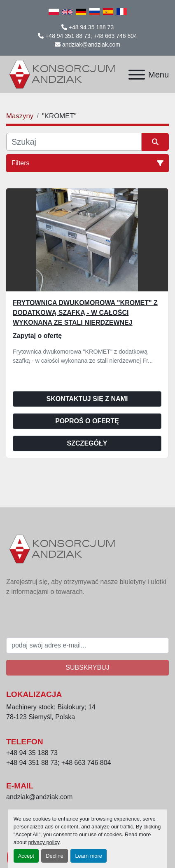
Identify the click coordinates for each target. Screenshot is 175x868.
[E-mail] (87, 645)
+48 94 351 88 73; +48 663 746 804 (91, 36)
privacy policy (44, 842)
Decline (55, 856)
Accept (26, 856)
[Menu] (137, 75)
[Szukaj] (74, 142)
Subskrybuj (87, 667)
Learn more (88, 856)
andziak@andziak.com (91, 45)
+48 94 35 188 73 (91, 27)
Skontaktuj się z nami (87, 399)
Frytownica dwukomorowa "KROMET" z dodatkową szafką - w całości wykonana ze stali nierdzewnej (85, 313)
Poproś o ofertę (87, 421)
